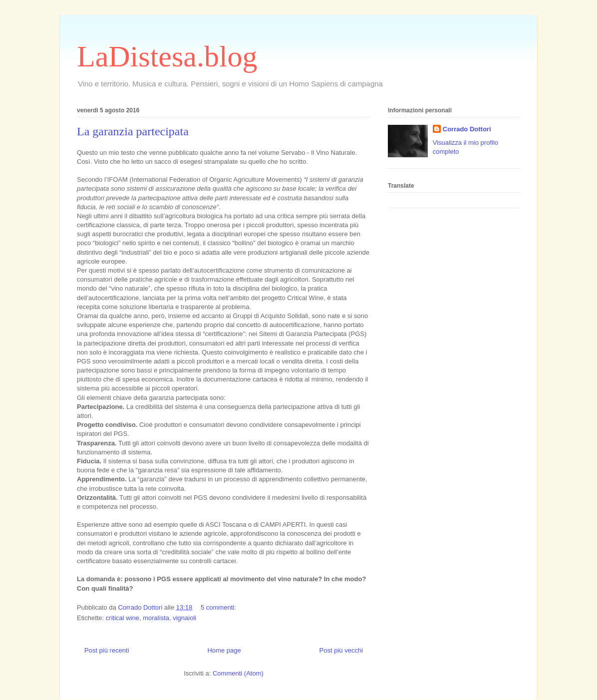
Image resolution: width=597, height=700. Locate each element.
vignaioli (184, 618)
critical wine (123, 618)
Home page (224, 650)
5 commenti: (219, 607)
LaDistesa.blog (167, 56)
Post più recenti (107, 650)
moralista (156, 618)
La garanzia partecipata (133, 131)
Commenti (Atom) (238, 673)
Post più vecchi (341, 650)
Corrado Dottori (467, 129)
